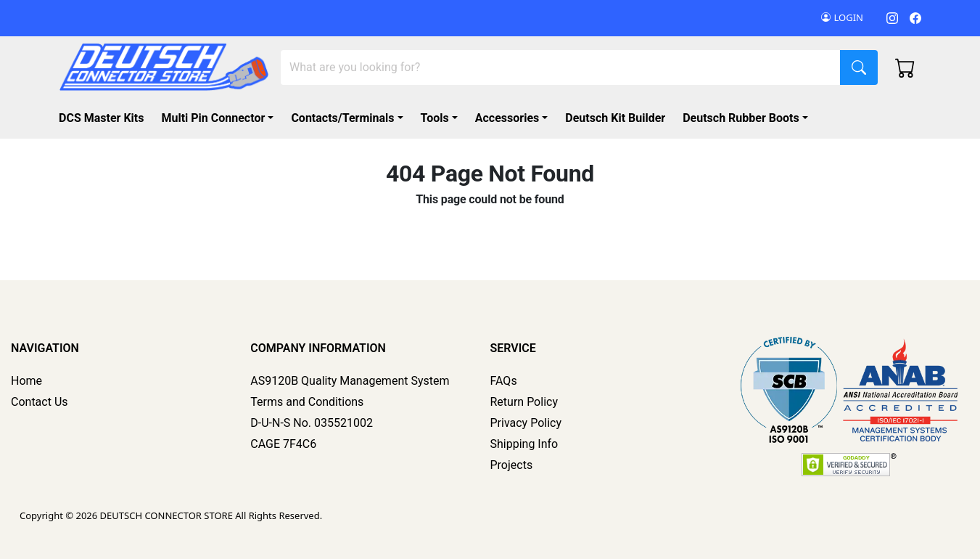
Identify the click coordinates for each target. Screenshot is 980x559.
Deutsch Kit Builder (615, 118)
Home (26, 381)
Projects (512, 465)
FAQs (504, 381)
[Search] (561, 68)
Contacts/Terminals (342, 118)
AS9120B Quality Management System (350, 381)
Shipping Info (524, 444)
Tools (435, 118)
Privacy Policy (526, 423)
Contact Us (40, 402)
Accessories (507, 118)
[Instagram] (892, 18)
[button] (748, 118)
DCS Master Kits (101, 118)
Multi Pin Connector (213, 118)
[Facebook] (915, 18)
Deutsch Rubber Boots (741, 118)
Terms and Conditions (307, 402)
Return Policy (524, 402)
